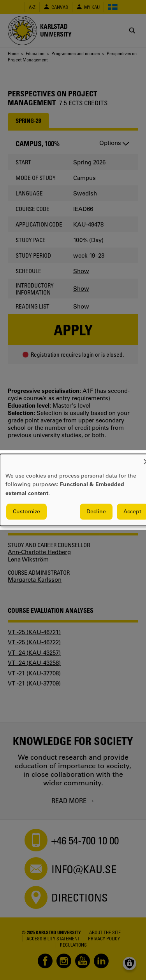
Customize (26, 512)
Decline (96, 512)
